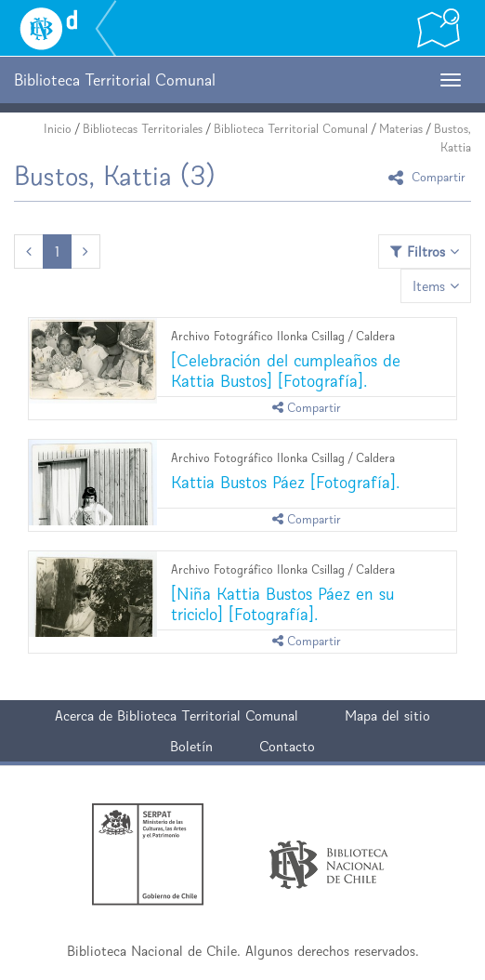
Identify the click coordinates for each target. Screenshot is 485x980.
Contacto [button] (287, 746)
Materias (401, 129)
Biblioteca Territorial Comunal (291, 129)
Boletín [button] (191, 746)
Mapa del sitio (387, 715)
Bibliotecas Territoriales (143, 129)
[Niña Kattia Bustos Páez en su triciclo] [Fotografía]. (282, 604)
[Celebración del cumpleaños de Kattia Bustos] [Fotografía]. (286, 371)
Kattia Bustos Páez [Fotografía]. (285, 482)
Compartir (430, 177)
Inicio (58, 129)
